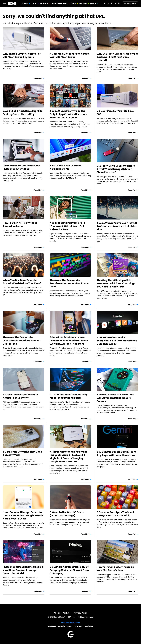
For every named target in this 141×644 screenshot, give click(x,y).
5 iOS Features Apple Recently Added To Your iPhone (20, 396)
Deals (93, 3)
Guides (83, 3)
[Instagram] (112, 3)
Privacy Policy (81, 613)
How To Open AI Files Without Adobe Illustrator (20, 224)
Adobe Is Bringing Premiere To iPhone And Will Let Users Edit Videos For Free (68, 226)
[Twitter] (108, 3)
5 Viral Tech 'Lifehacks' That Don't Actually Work (22, 453)
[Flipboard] (116, 3)
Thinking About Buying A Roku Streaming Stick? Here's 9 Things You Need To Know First (116, 283)
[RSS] (119, 3)
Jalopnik (61, 626)
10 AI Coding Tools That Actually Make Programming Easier (69, 396)
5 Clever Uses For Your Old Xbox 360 (115, 113)
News (25, 3)
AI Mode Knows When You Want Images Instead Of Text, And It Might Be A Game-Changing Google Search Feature (68, 457)
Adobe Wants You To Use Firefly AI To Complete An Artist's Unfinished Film (117, 226)
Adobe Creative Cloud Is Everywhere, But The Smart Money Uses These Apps (117, 341)
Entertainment (60, 3)
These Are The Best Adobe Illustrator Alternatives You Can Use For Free (22, 341)
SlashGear (89, 626)
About (57, 613)
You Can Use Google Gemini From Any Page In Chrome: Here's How (116, 453)
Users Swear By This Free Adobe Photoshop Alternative (21, 167)
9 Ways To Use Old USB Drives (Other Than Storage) (67, 514)
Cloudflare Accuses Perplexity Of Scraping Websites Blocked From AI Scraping (69, 570)
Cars (73, 3)
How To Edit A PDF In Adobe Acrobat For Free (66, 167)
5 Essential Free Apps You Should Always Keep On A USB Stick (116, 514)
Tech (34, 3)
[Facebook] (104, 3)
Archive (67, 613)
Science (44, 3)
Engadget (52, 626)
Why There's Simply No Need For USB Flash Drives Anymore (22, 55)
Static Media (59, 617)
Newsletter (130, 4)
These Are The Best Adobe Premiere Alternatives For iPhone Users (69, 283)
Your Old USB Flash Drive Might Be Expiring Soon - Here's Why (23, 113)
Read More (38, 78)
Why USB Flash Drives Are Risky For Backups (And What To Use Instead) (117, 57)
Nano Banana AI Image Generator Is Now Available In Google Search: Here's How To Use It (23, 515)
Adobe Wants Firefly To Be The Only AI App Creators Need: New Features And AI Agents (69, 114)
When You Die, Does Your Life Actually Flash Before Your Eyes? (22, 282)
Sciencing (79, 626)
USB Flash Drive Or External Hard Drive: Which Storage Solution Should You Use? (116, 169)
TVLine (70, 626)
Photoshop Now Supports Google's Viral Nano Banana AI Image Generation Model (23, 570)
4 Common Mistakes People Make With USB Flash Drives (70, 55)
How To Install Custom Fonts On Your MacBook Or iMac (115, 569)
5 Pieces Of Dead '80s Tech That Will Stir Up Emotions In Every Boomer (115, 398)
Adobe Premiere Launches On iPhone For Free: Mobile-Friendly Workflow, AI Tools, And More (69, 341)
